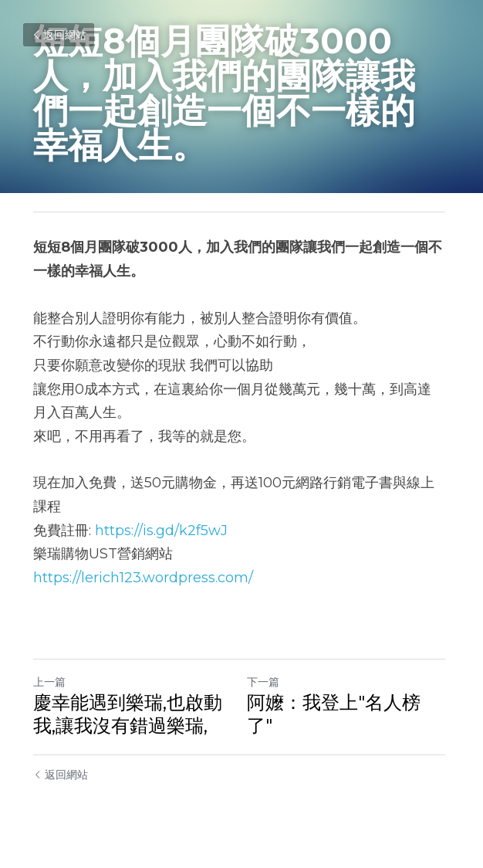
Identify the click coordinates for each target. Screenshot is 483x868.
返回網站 (59, 35)
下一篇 (265, 682)
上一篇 (49, 682)
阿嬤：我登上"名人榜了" (349, 702)
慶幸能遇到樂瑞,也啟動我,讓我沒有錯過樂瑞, (128, 714)
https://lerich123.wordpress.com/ (143, 578)
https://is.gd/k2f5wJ (161, 531)
